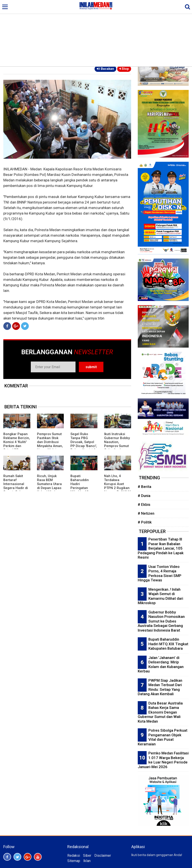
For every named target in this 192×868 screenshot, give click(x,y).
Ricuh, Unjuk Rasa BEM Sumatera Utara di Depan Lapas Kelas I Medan (49, 484)
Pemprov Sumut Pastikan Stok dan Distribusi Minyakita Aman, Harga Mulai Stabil (50, 444)
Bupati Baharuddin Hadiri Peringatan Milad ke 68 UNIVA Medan (81, 486)
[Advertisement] (96, 33)
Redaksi (74, 856)
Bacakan (105, 69)
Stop (124, 69)
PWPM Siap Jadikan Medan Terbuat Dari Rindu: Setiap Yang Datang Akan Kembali (160, 687)
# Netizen (146, 513)
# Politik (145, 522)
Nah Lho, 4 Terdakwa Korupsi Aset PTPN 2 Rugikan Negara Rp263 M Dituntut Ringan (117, 486)
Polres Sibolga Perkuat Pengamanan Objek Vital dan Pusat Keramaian (163, 737)
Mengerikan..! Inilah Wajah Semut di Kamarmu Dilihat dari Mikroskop (160, 596)
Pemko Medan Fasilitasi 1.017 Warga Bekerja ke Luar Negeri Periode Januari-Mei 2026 (163, 760)
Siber (87, 856)
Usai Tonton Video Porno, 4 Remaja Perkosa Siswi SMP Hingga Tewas (160, 573)
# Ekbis (144, 504)
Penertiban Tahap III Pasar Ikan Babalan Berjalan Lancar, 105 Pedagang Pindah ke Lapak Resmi (161, 548)
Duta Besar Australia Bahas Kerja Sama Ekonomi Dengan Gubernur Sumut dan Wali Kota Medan (160, 712)
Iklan (87, 861)
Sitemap (74, 861)
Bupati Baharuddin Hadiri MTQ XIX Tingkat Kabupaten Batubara (168, 644)
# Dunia (144, 496)
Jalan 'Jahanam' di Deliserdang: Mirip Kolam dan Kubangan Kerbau (161, 664)
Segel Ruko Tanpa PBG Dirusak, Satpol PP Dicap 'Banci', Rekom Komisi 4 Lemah (84, 444)
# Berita (144, 487)
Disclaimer (103, 856)
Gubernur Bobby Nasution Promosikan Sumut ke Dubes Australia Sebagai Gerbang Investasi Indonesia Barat (161, 621)
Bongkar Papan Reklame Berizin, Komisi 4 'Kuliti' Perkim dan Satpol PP (17, 442)
